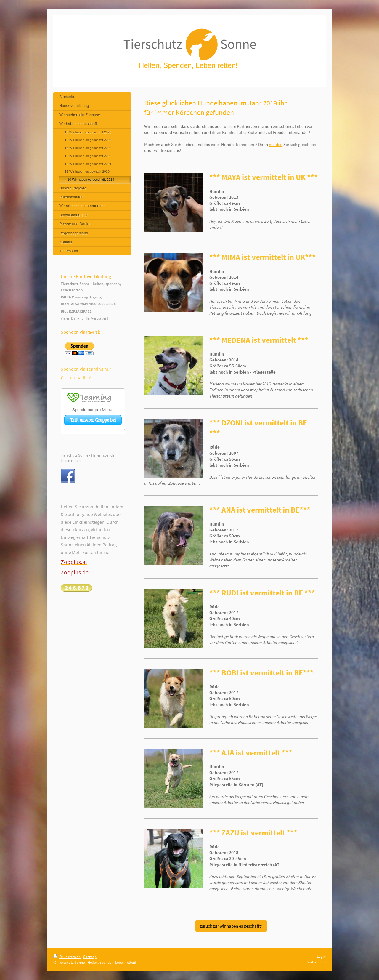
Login (321, 956)
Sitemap (90, 957)
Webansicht (317, 962)
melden (276, 144)
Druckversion (67, 957)
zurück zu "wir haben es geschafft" (231, 926)
